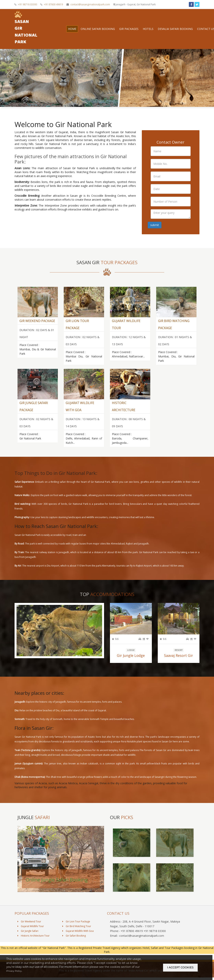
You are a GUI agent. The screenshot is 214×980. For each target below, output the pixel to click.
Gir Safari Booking (74, 942)
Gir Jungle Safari (28, 937)
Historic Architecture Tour (34, 942)
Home (76, 28)
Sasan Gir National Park (28, 28)
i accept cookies (180, 970)
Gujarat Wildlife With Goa (78, 937)
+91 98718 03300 (26, 4)
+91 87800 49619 (52, 4)
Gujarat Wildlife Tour (31, 932)
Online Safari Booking (102, 28)
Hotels (152, 28)
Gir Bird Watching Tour (77, 932)
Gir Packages (133, 28)
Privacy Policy (16, 976)
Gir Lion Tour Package (76, 927)
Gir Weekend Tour (29, 927)
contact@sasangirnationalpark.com (88, 4)
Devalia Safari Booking (179, 28)
